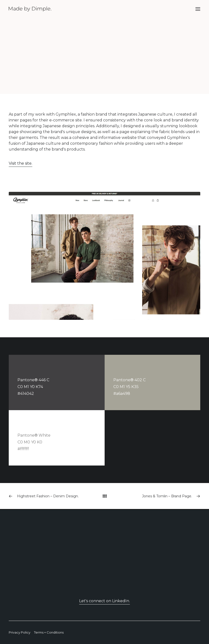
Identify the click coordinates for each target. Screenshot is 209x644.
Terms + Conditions (49, 632)
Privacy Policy (20, 632)
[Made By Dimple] (30, 9)
